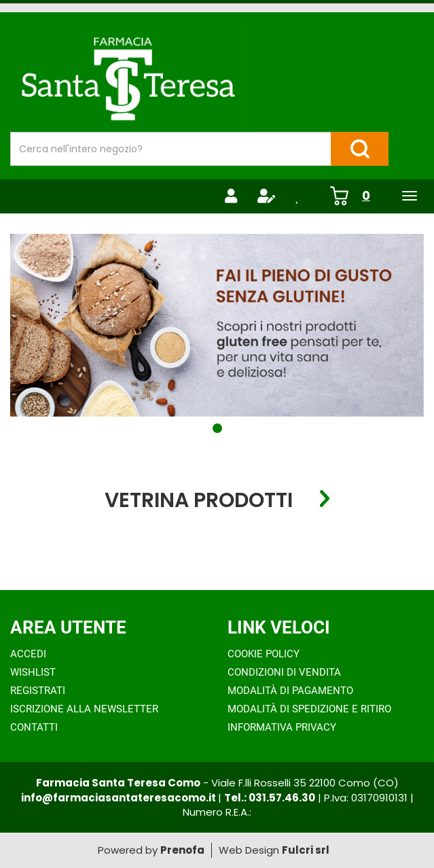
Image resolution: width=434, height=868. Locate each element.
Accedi (28, 654)
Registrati (38, 691)
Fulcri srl (306, 850)
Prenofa (182, 850)
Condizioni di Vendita (284, 672)
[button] (217, 428)
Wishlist (33, 672)
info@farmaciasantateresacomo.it (120, 798)
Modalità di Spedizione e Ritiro (309, 709)
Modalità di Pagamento (290, 691)
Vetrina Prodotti (199, 499)
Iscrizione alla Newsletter (84, 709)
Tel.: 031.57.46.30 (270, 798)
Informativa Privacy (282, 727)
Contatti (34, 727)
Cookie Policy (264, 654)
